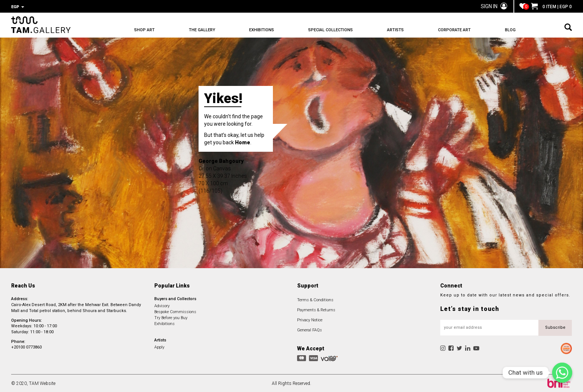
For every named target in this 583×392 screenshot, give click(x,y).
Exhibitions (165, 323)
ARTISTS (395, 30)
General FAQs (310, 329)
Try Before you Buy (171, 317)
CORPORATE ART (454, 30)
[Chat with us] (562, 373)
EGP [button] (18, 7)
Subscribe (555, 327)
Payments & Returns (316, 309)
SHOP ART (144, 30)
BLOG (510, 30)
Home (243, 142)
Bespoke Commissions (175, 311)
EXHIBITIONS (262, 30)
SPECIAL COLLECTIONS (331, 30)
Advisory (162, 305)
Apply (159, 346)
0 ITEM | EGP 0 (551, 7)
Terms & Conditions (315, 299)
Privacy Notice (310, 319)
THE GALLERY (202, 30)
